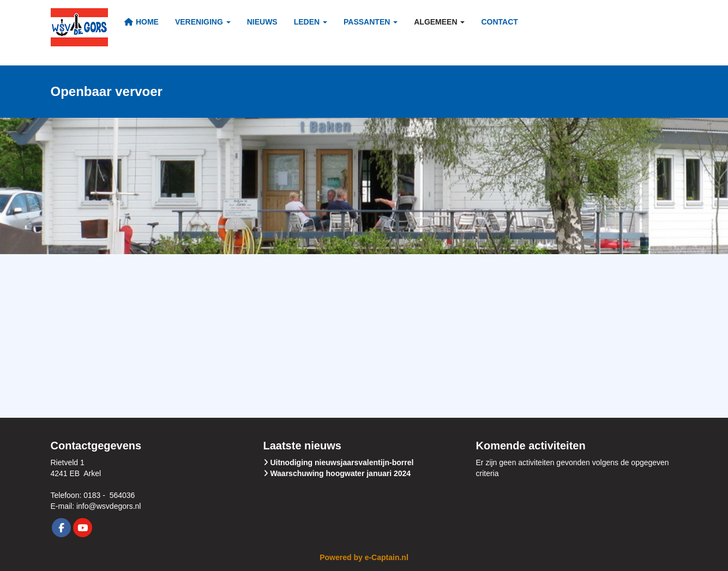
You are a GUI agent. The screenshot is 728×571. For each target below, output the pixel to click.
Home (142, 22)
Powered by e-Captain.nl (364, 557)
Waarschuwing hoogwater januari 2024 (340, 473)
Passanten (371, 22)
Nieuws (262, 22)
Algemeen (439, 22)
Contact (499, 22)
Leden (311, 22)
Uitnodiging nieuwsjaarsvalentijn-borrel (342, 462)
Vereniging (203, 22)
